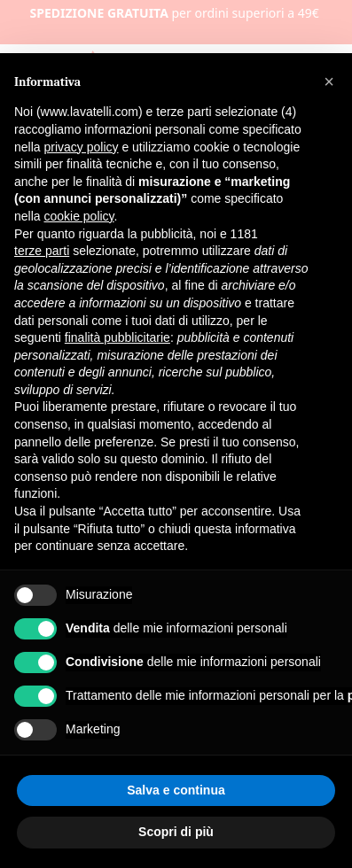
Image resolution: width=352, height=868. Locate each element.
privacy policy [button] (81, 147)
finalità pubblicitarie (117, 337)
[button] (329, 81)
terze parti (42, 251)
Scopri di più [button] (176, 832)
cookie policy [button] (78, 216)
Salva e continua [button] (176, 790)
